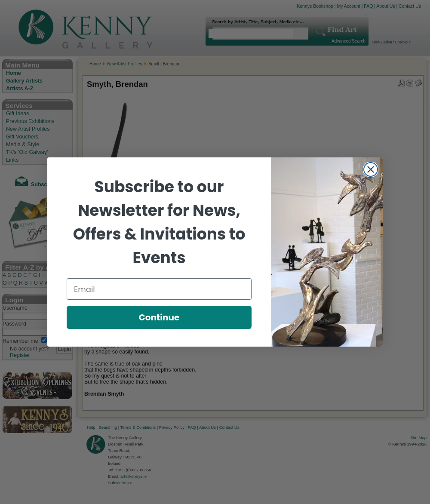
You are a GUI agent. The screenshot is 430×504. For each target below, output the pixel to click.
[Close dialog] (371, 169)
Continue (159, 317)
